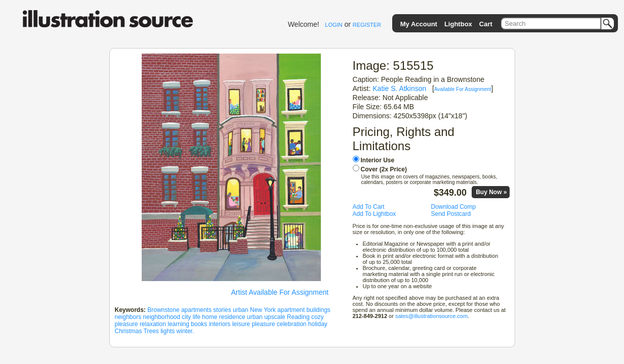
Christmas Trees (137, 331)
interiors (220, 324)
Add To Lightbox (375, 214)
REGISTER (367, 25)
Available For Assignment (463, 89)
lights (168, 331)
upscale (275, 317)
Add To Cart (369, 207)
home (210, 317)
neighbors (128, 317)
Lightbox (458, 24)
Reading (298, 317)
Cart (486, 24)
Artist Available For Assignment (280, 292)
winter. (185, 331)
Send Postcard (451, 214)
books (199, 324)
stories (222, 310)
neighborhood (162, 317)
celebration (292, 324)
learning (178, 324)
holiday (318, 324)
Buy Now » (491, 192)
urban (241, 310)
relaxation (153, 324)
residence (232, 317)
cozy (318, 317)
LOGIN (334, 25)
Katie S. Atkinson (399, 88)
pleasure (127, 324)
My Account (419, 24)
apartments (196, 310)
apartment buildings (304, 310)
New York (263, 310)
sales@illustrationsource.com (431, 316)
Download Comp (454, 207)
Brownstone (163, 310)
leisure (241, 324)
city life (191, 317)
